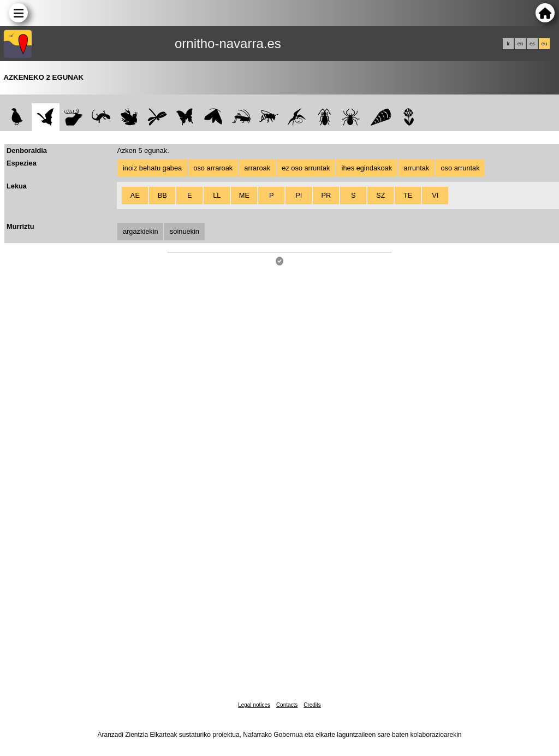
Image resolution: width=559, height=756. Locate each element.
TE (408, 195)
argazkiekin (141, 231)
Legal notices (254, 705)
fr (508, 44)
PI (299, 195)
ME (244, 195)
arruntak (416, 168)
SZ (380, 195)
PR (326, 195)
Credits (312, 705)
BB (162, 195)
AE (135, 195)
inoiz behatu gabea (152, 168)
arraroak (257, 168)
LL (217, 195)
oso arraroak (213, 168)
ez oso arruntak (306, 168)
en (520, 44)
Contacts (287, 705)
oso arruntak (460, 168)
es (532, 44)
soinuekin (185, 231)
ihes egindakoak (367, 168)
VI (435, 195)
